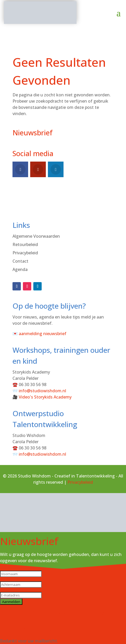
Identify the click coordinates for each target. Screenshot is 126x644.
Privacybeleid (25, 253)
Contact (20, 261)
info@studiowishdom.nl (42, 391)
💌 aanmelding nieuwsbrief (39, 334)
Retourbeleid (25, 244)
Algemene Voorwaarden (36, 236)
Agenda (20, 269)
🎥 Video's (42, 397)
